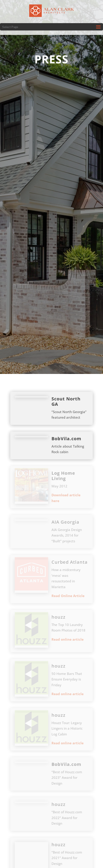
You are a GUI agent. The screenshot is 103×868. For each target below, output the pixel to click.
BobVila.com (66, 439)
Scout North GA (66, 401)
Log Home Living (63, 476)
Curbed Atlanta (70, 562)
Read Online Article (68, 596)
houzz (59, 617)
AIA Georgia (65, 522)
